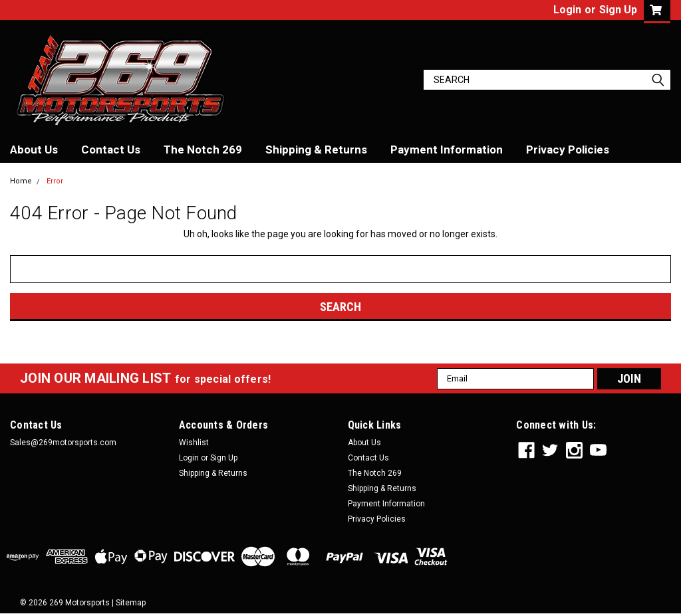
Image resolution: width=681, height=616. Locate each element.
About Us (34, 150)
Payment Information (447, 150)
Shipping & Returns (316, 150)
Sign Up (618, 10)
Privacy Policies (568, 150)
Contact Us (111, 150)
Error (55, 181)
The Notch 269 (203, 150)
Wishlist (194, 443)
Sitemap (131, 603)
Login (567, 10)
